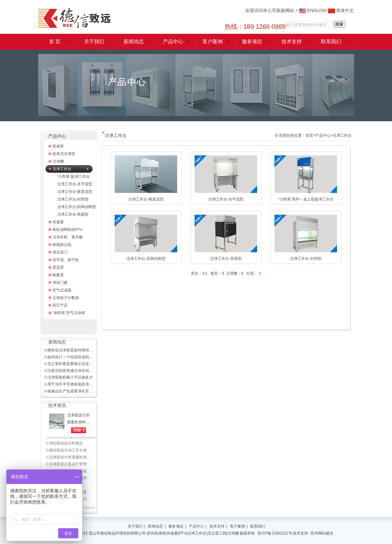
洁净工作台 (62, 169)
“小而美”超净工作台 (74, 176)
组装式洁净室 (64, 154)
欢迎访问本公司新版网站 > (272, 10)
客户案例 (213, 42)
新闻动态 (134, 42)
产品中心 (173, 42)
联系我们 (331, 42)
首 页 (55, 42)
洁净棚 (58, 161)
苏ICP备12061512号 (275, 533)
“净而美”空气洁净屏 (69, 313)
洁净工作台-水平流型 (75, 184)
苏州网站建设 (322, 533)
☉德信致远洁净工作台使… (68, 456)
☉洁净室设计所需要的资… (68, 463)
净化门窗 (60, 283)
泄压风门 (60, 252)
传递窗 (58, 222)
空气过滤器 (62, 290)
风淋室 (58, 146)
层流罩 (58, 267)
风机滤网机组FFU (67, 230)
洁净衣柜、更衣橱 (68, 237)
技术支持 (292, 42)
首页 (309, 135)
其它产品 (60, 305)
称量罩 (58, 275)
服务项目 (252, 42)
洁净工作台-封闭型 (73, 199)
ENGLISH (313, 10)
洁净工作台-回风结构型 (77, 207)
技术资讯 (57, 406)
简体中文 (341, 10)
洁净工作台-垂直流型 (75, 192)
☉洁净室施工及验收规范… (68, 442)
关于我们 (94, 42)
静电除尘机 (62, 245)
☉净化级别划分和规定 (64, 449)
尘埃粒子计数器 (66, 298)
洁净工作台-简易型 (73, 214)
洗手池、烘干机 (66, 260)
